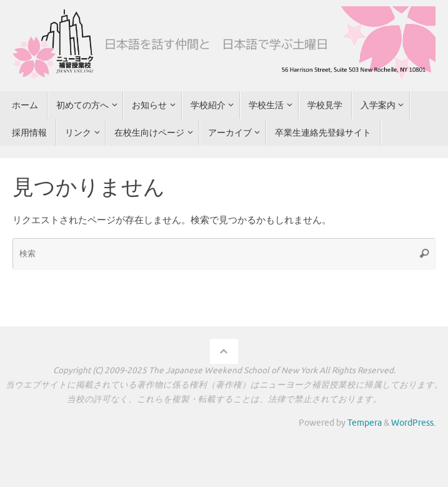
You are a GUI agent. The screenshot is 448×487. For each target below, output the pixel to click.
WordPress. (413, 423)
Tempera (365, 423)
